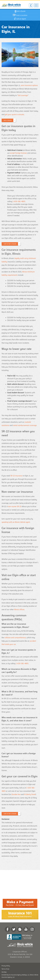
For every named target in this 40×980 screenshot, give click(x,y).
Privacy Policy (6, 966)
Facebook (7, 929)
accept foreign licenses (18, 153)
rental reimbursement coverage (25, 425)
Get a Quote (8, 120)
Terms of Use (5, 969)
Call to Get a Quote (10, 244)
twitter (14, 929)
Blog (20, 929)
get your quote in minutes (15, 115)
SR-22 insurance (16, 476)
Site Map (4, 972)
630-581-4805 (31, 5)
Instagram (32, 929)
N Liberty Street (30, 794)
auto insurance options (29, 85)
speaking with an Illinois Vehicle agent (16, 522)
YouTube (26, 929)
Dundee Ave (16, 794)
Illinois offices (19, 610)
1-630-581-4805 (19, 202)
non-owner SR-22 (15, 507)
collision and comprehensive (15, 638)
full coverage (23, 95)
